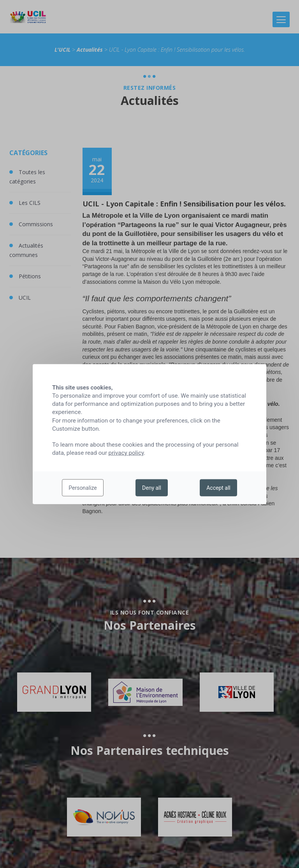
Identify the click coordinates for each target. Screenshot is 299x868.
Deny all (152, 488)
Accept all (218, 488)
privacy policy (126, 453)
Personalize (83, 488)
